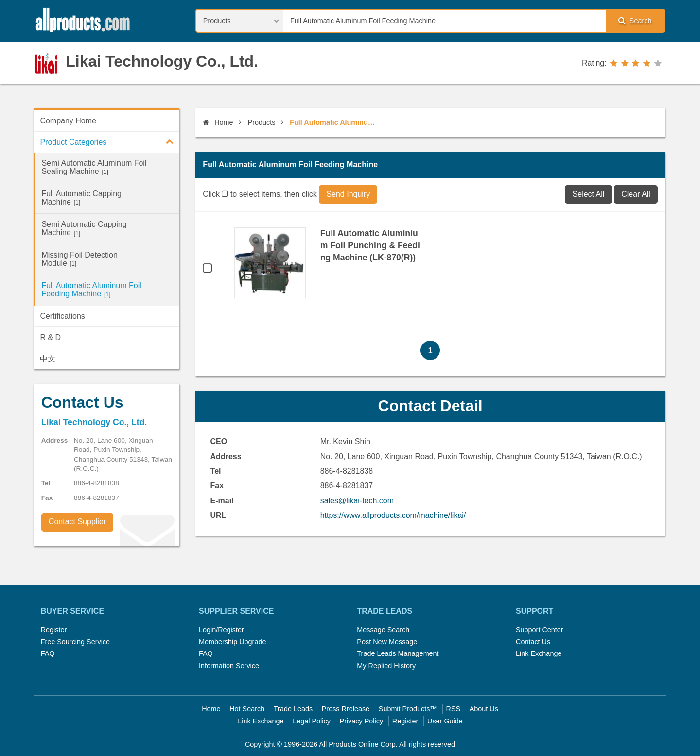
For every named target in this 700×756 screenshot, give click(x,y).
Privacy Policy (362, 721)
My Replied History (386, 666)
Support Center (540, 630)
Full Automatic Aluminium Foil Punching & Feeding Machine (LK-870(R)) (370, 245)
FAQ (48, 653)
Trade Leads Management (398, 653)
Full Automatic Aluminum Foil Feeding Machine (91, 290)
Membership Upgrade (232, 642)
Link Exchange (539, 653)
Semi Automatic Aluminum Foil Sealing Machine (94, 167)
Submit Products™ (408, 709)
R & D (50, 337)
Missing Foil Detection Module (79, 259)
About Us (484, 709)
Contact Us (533, 642)
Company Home (68, 121)
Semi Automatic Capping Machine (84, 228)
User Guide (445, 721)
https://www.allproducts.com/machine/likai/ (393, 515)
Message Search (383, 630)
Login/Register (221, 630)
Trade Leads (293, 709)
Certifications (62, 316)
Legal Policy (312, 721)
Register (54, 630)
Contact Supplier (77, 522)
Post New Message (387, 642)
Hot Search (247, 709)
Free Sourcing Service (75, 642)
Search (635, 21)
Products (262, 122)
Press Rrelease (346, 709)
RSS (453, 709)
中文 (48, 359)
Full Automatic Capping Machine (81, 198)
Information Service (229, 666)
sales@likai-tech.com (357, 501)
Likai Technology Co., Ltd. (162, 61)
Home (218, 122)
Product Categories (110, 141)
